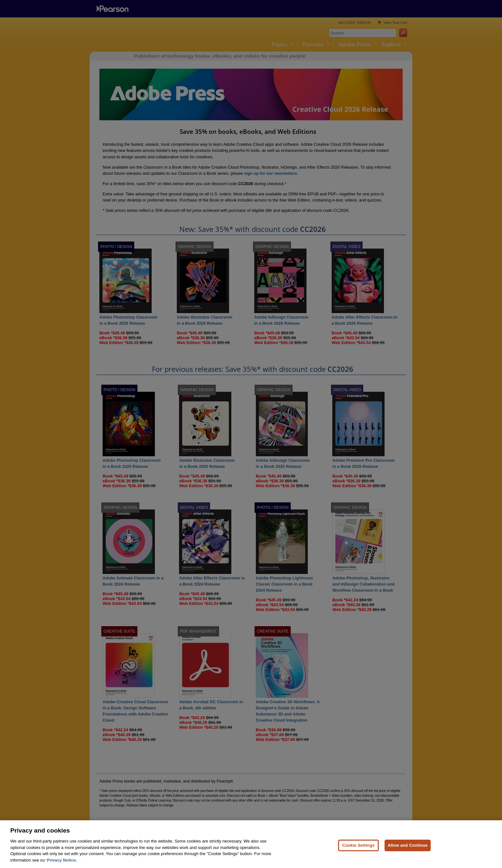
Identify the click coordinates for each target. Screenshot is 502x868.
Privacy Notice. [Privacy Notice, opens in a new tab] (62, 864)
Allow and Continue (408, 849)
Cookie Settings (358, 849)
